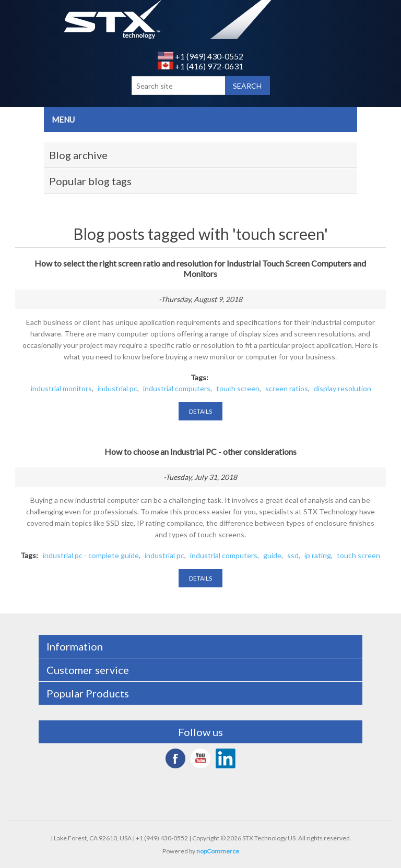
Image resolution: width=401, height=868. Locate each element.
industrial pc (117, 388)
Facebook (175, 758)
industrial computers (177, 388)
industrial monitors (61, 388)
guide (272, 555)
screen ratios (287, 388)
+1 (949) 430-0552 (200, 56)
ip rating (318, 555)
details (200, 411)
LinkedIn (226, 758)
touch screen (238, 388)
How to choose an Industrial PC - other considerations (200, 451)
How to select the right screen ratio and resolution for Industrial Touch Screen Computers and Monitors (200, 268)
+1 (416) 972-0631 (200, 66)
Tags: (199, 377)
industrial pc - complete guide (91, 555)
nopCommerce (218, 851)
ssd (293, 555)
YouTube (200, 758)
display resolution (343, 388)
